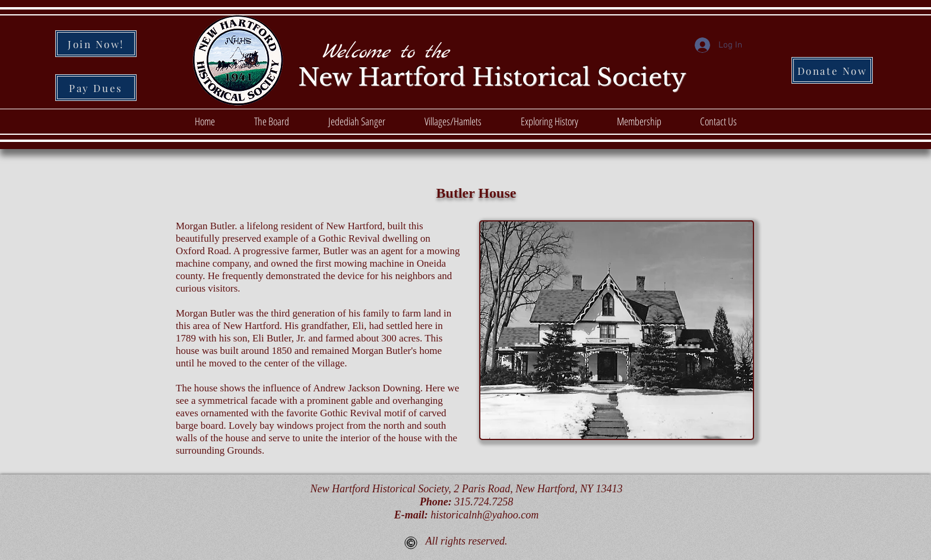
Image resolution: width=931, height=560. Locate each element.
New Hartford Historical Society (492, 77)
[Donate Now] (832, 70)
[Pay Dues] (96, 88)
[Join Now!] (96, 44)
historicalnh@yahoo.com (484, 515)
